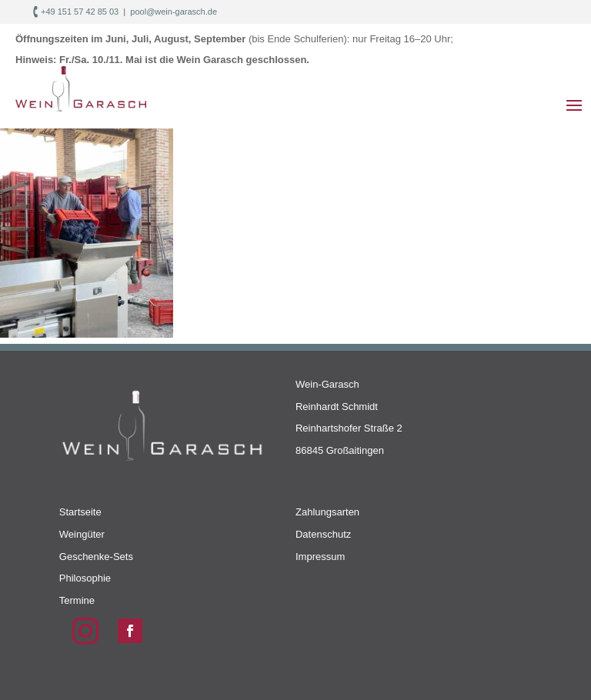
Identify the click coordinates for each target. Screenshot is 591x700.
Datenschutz (323, 534)
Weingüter (82, 534)
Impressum (320, 557)
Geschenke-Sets (96, 557)
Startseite (80, 512)
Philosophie (85, 578)
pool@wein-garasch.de (174, 12)
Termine (77, 600)
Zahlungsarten (327, 512)
